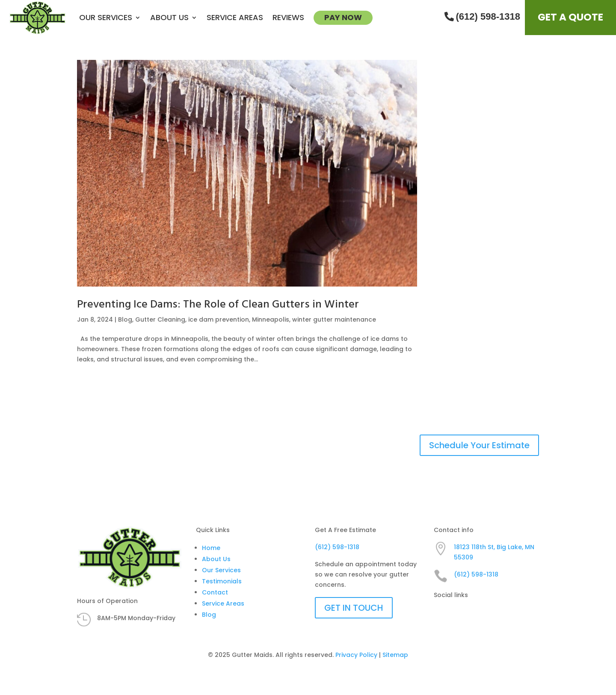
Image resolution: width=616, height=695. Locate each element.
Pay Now (343, 17)
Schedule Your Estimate (479, 445)
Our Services (106, 17)
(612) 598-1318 (482, 16)
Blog (125, 319)
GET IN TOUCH (354, 608)
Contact (215, 592)
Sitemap (395, 655)
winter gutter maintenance (334, 319)
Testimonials (222, 581)
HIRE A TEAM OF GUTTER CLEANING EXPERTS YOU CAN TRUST (210, 445)
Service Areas (235, 17)
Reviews (288, 17)
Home (211, 548)
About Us (216, 559)
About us (169, 17)
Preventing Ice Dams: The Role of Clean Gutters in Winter (218, 305)
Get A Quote (570, 17)
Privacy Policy (356, 655)
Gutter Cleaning (160, 319)
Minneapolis (271, 319)
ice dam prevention (219, 319)
